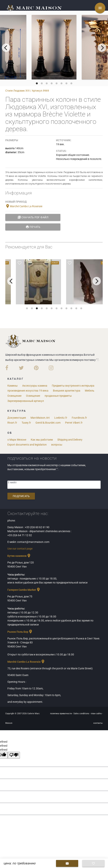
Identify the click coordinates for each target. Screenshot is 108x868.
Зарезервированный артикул (26, 401)
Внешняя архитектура (67, 391)
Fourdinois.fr (79, 418)
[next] (102, 48)
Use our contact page (20, 549)
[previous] (6, 48)
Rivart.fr (12, 423)
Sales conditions (82, 714)
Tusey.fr (26, 423)
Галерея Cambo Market (24, 590)
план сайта (97, 714)
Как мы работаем (42, 440)
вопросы (57, 445)
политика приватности (61, 714)
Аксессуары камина (35, 386)
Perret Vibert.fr (74, 423)
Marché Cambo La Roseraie (24, 206)
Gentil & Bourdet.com (48, 423)
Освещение (14, 396)
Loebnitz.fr (61, 418)
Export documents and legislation (27, 445)
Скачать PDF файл (33, 217)
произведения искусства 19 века (28, 391)
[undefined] (14, 755)
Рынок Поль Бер (20, 632)
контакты (98, 723)
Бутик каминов (19, 556)
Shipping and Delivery (70, 440)
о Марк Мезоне (17, 440)
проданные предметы (58, 396)
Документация (17, 418)
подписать (21, 496)
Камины (13, 386)
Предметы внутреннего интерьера (73, 386)
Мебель (90, 391)
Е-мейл (12, 482)
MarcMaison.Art (40, 418)
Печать (33, 227)
